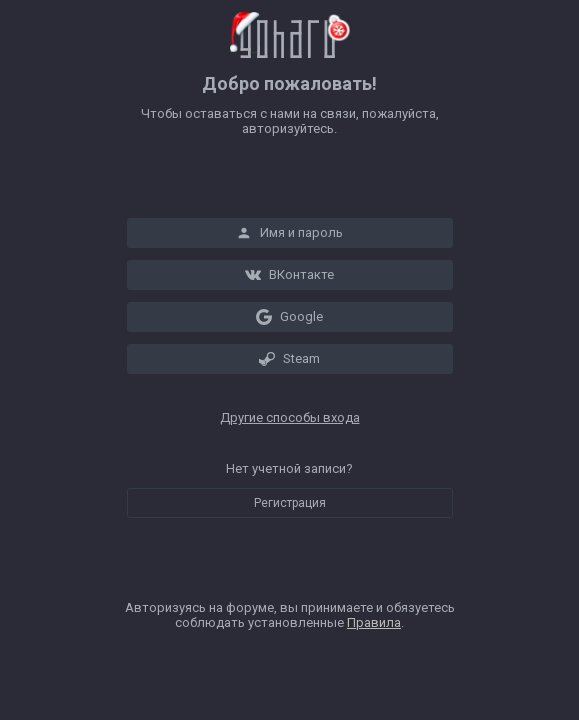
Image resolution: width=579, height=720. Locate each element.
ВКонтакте (289, 275)
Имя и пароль (289, 233)
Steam (289, 359)
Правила (374, 622)
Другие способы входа (290, 417)
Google (289, 317)
